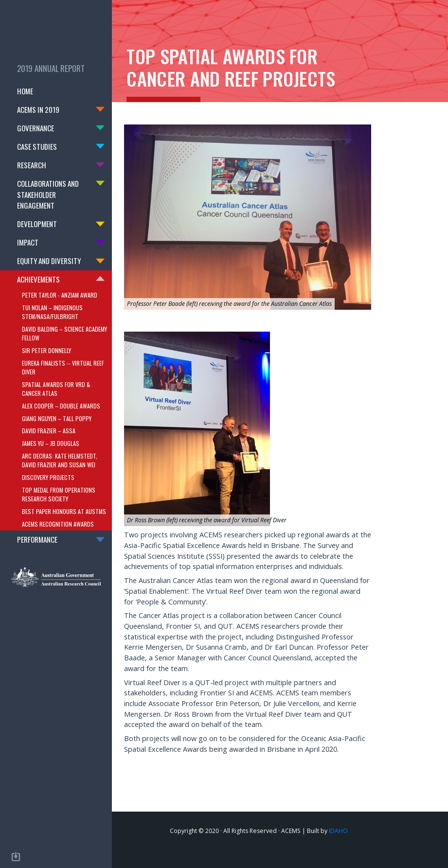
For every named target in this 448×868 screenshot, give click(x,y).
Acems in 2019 (38, 109)
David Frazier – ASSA (49, 431)
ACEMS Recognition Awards (58, 523)
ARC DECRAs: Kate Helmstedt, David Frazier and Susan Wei (60, 460)
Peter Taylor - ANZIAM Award (60, 294)
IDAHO (338, 831)
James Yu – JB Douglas (51, 443)
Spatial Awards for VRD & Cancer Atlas (56, 388)
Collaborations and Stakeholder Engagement (48, 195)
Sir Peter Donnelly (46, 350)
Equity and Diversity (49, 261)
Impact (28, 242)
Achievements (38, 279)
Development (37, 224)
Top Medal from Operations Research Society (59, 494)
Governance (36, 128)
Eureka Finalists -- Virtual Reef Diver (63, 367)
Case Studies (37, 146)
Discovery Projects (48, 477)
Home (41, 91)
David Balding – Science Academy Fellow (64, 333)
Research (32, 165)
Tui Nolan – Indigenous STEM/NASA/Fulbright (52, 311)
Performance (37, 539)
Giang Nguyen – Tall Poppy (57, 418)
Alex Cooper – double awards (61, 405)
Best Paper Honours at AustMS (64, 511)
